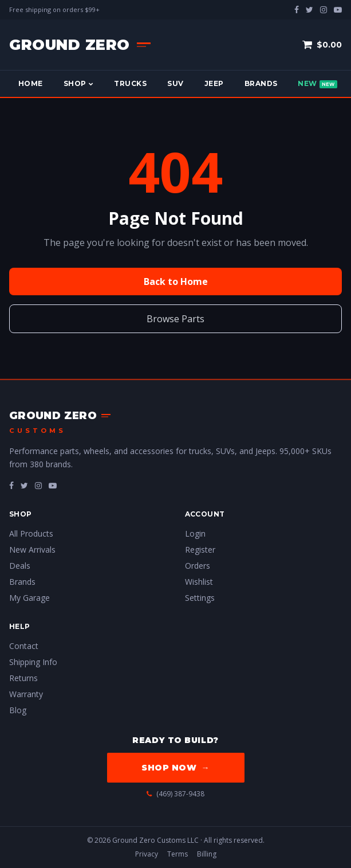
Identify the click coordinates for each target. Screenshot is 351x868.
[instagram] (324, 9)
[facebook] (297, 9)
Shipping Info (33, 662)
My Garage (29, 598)
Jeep (214, 83)
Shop (78, 83)
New (317, 84)
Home (31, 83)
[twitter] (309, 9)
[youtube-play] (338, 9)
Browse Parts (175, 319)
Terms (178, 854)
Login (195, 533)
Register (200, 550)
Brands (261, 83)
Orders (198, 566)
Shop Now (175, 768)
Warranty (26, 694)
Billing (207, 854)
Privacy (147, 854)
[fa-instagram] (38, 485)
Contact (24, 646)
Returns (23, 678)
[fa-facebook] (11, 485)
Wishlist (199, 582)
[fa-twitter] (24, 485)
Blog (18, 710)
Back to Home (176, 281)
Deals (20, 566)
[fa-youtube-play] (53, 485)
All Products (31, 533)
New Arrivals (32, 550)
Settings (200, 598)
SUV (175, 83)
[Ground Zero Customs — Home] (80, 45)
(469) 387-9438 (175, 794)
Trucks (130, 83)
